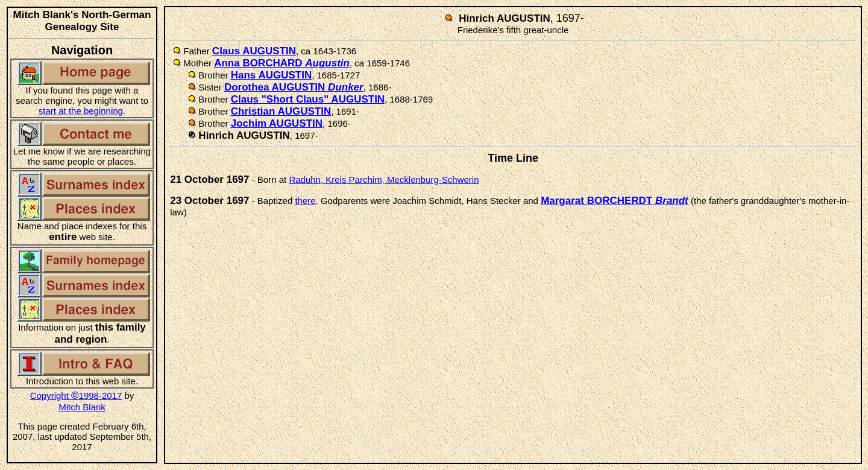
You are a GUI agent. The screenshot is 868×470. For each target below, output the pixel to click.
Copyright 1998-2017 (76, 395)
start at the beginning (81, 111)
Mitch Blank (82, 407)
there (305, 201)
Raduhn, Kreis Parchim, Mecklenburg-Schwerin (384, 179)
